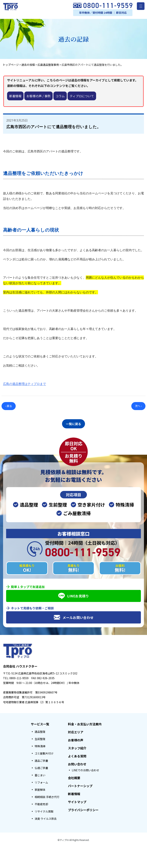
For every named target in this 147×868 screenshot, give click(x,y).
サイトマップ (77, 801)
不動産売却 (41, 803)
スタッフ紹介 (77, 747)
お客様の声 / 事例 (38, 96)
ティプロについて (82, 96)
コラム (60, 96)
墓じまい (40, 774)
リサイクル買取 (44, 810)
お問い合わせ (77, 763)
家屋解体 (40, 788)
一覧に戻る (73, 423)
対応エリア (76, 731)
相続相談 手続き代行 (47, 796)
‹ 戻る (9, 406)
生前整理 (40, 738)
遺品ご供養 (41, 759)
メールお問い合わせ (74, 616)
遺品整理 (40, 730)
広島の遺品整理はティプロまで (24, 384)
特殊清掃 (40, 745)
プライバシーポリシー (83, 809)
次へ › (138, 406)
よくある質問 (77, 755)
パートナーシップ (80, 785)
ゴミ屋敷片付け (44, 752)
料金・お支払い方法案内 (85, 723)
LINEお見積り (74, 595)
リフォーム (41, 781)
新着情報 (15, 96)
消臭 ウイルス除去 (46, 817)
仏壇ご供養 (41, 767)
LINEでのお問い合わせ (85, 769)
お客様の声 (76, 739)
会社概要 (74, 777)
